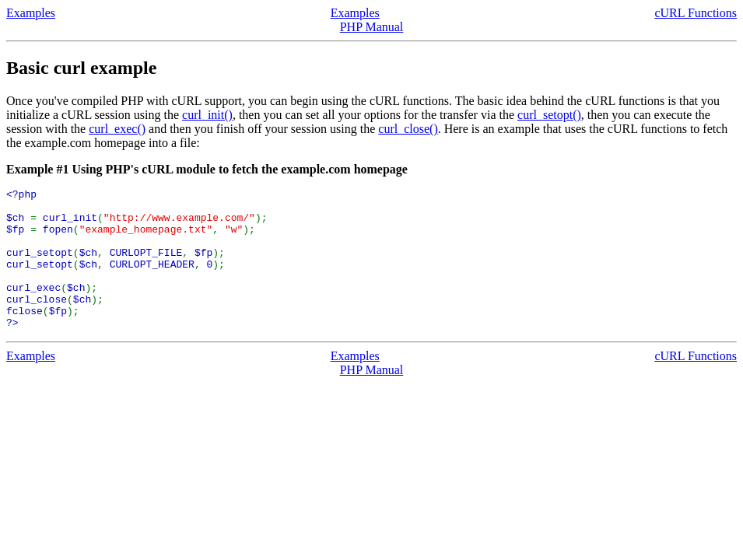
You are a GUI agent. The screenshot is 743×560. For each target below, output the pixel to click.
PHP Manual (372, 27)
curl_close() (408, 129)
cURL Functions (696, 13)
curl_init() (207, 115)
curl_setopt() (549, 115)
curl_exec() (117, 129)
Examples (31, 13)
